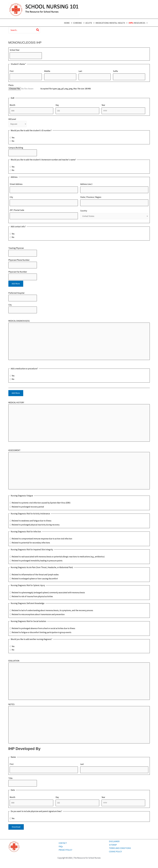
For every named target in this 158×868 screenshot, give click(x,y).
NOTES (11, 704)
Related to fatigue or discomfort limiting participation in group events (42, 632)
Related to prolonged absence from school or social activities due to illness (43, 628)
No (13, 141)
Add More (16, 284)
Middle (47, 71)
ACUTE (90, 23)
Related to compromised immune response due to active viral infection (42, 539)
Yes (13, 138)
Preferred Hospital (16, 293)
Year (103, 105)
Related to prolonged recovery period (28, 507)
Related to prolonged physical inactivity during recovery (36, 525)
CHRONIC (79, 23)
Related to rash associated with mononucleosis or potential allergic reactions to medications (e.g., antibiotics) (58, 557)
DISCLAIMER (114, 841)
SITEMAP (113, 845)
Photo (11, 85)
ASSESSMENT (14, 450)
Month (12, 105)
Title (10, 778)
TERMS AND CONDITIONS (120, 848)
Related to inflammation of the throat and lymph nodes (35, 575)
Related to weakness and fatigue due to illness (32, 521)
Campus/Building (16, 148)
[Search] (38, 30)
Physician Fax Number (18, 272)
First (12, 71)
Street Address (16, 184)
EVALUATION (14, 661)
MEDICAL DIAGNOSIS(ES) (19, 321)
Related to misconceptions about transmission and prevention (38, 614)
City (11, 197)
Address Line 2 (86, 184)
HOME (68, 23)
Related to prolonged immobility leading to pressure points (37, 561)
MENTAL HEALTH (119, 23)
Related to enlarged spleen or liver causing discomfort (35, 579)
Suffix (115, 71)
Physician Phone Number (19, 260)
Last (80, 71)
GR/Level (12, 119)
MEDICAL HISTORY (16, 403)
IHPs (131, 23)
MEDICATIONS (102, 23)
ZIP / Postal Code (17, 210)
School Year (15, 50)
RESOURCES (141, 23)
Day (57, 105)
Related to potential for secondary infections (31, 543)
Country (84, 211)
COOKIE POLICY (115, 852)
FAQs (61, 846)
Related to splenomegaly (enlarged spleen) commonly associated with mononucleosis (48, 593)
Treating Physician (16, 248)
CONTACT (63, 843)
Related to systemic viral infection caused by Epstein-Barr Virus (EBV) (41, 503)
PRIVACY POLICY (65, 850)
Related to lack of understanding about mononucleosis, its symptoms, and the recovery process (52, 610)
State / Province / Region (91, 197)
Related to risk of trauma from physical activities (32, 596)
